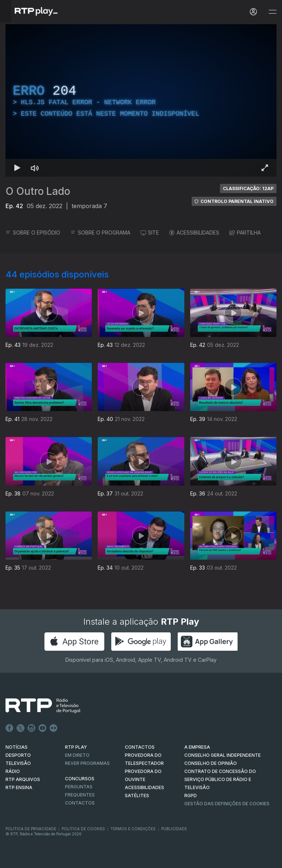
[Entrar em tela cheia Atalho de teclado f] (265, 168)
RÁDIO (13, 771)
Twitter (21, 728)
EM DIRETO (77, 755)
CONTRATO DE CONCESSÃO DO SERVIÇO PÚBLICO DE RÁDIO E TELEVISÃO (220, 779)
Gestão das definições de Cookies (227, 804)
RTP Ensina (19, 787)
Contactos (80, 803)
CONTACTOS (140, 747)
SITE (150, 233)
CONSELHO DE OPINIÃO (211, 763)
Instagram (32, 728)
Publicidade (174, 829)
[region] (141, 100)
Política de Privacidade (31, 829)
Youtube (43, 728)
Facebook (10, 728)
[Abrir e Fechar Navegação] (272, 12)
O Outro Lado (38, 191)
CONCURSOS (80, 779)
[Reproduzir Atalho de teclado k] (17, 168)
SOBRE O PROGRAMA (100, 233)
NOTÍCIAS (17, 747)
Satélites (137, 796)
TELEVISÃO (18, 763)
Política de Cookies (83, 829)
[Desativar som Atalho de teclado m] (35, 168)
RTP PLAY (76, 747)
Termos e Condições (133, 829)
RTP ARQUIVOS (23, 779)
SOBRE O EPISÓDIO (33, 233)
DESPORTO (18, 755)
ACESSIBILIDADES (194, 233)
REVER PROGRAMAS (87, 763)
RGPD (191, 796)
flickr (54, 728)
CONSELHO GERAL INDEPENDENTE (223, 755)
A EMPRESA (197, 747)
